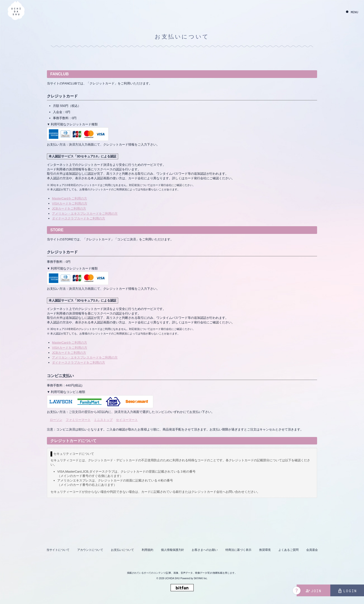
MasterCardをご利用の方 (70, 198)
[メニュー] (352, 12)
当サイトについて (58, 550)
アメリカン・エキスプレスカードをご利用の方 (85, 214)
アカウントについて (90, 550)
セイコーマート (127, 420)
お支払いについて (122, 550)
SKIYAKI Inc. (201, 578)
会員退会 (312, 550)
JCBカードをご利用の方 (69, 209)
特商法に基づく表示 (238, 550)
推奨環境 (265, 550)
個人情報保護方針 (172, 550)
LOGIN (347, 591)
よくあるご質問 (288, 550)
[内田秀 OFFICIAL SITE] (16, 11)
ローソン (56, 420)
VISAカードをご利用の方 (70, 203)
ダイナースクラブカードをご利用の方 (79, 218)
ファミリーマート (78, 420)
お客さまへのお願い (205, 550)
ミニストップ (103, 420)
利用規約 (147, 550)
